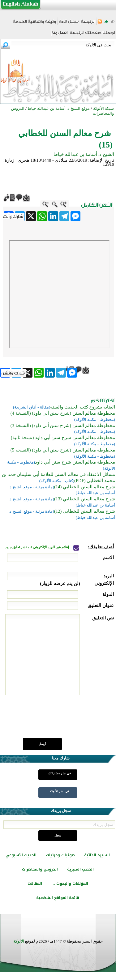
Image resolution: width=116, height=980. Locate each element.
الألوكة (19, 941)
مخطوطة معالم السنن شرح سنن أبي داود (75, 462)
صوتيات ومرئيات (60, 855)
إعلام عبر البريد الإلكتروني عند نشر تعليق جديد (37, 547)
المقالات (35, 884)
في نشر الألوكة (60, 791)
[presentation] (67, 720)
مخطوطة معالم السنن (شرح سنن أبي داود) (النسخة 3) (63, 426)
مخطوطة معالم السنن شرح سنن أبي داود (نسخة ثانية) (63, 438)
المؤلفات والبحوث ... (70, 884)
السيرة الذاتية (97, 855)
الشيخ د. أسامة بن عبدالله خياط (84, 154)
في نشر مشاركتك (59, 773)
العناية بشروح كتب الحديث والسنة (83, 407)
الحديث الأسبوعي (21, 855)
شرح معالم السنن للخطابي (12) (85, 511)
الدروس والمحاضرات (40, 869)
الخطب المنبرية (80, 869)
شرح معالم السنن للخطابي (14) (85, 487)
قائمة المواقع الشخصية (58, 898)
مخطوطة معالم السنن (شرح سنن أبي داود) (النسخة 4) (63, 413)
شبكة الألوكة (103, 108)
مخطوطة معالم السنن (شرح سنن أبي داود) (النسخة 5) (63, 450)
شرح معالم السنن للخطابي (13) (85, 499)
